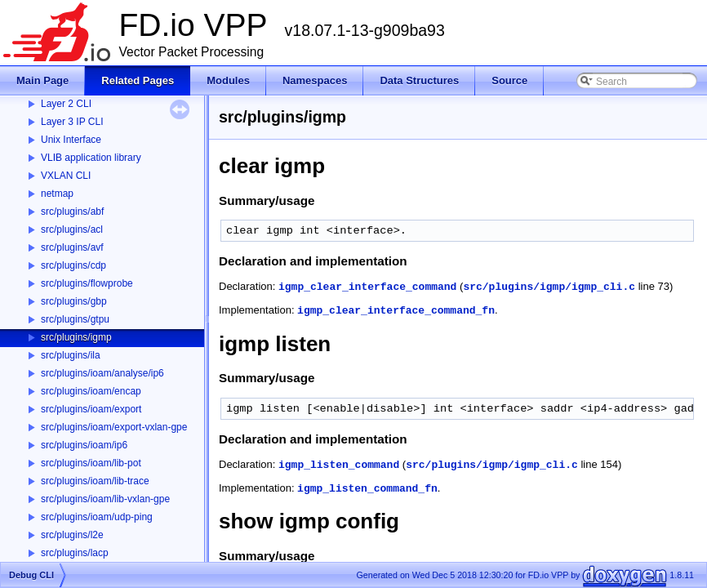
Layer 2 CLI (66, 104)
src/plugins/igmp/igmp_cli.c (549, 287)
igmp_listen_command (339, 465)
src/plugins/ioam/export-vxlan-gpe (114, 427)
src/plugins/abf (72, 212)
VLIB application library (91, 158)
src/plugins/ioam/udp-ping (97, 517)
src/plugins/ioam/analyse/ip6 (102, 373)
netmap (57, 194)
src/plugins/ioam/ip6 (84, 445)
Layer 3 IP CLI (72, 122)
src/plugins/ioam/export (91, 409)
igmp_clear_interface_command (367, 287)
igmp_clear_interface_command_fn (396, 311)
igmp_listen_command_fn (367, 489)
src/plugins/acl (72, 229)
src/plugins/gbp (74, 301)
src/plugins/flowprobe (87, 283)
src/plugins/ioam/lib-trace (95, 481)
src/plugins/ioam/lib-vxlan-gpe (105, 499)
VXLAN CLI (66, 176)
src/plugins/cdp (73, 265)
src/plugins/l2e (72, 535)
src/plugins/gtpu (75, 319)
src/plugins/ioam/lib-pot (91, 463)
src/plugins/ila (71, 355)
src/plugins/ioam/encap (91, 391)
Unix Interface (71, 140)
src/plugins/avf (72, 247)
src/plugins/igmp (76, 337)
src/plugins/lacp (75, 553)
